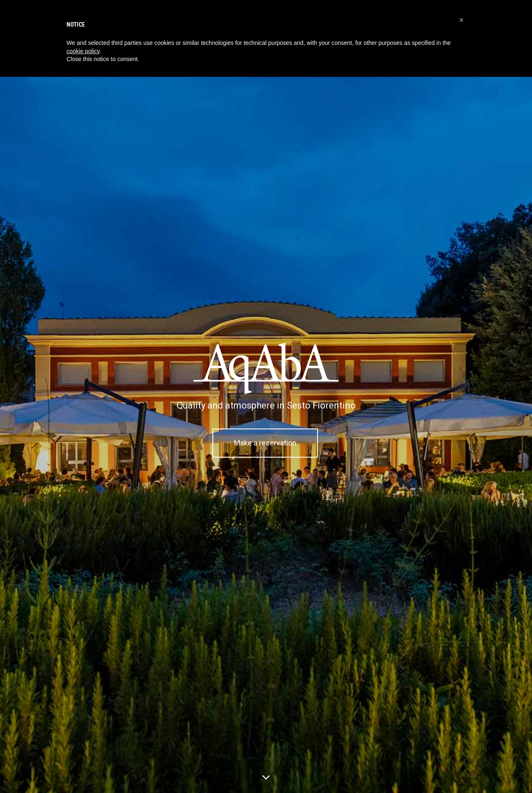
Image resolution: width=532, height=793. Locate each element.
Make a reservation (265, 443)
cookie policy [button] (83, 51)
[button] (461, 20)
